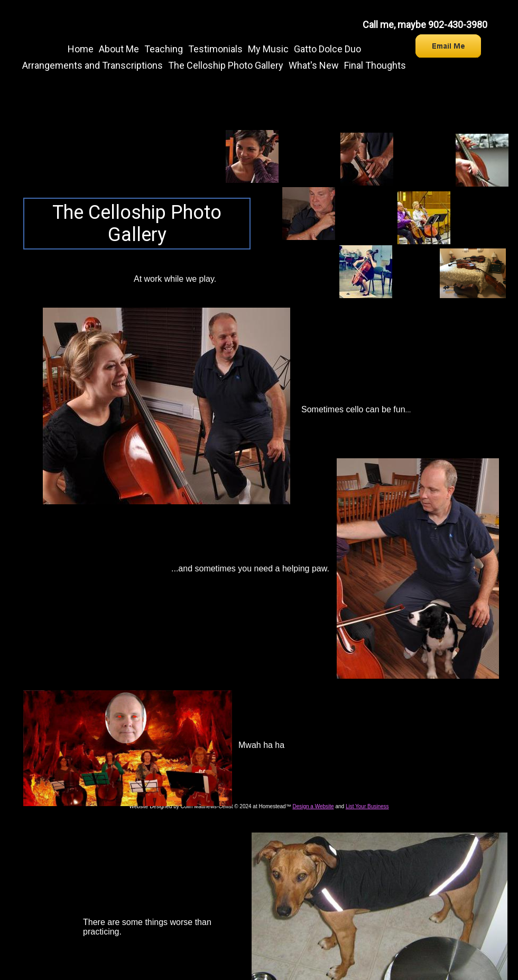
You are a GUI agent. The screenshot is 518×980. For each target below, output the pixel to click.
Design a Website (313, 806)
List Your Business (367, 806)
